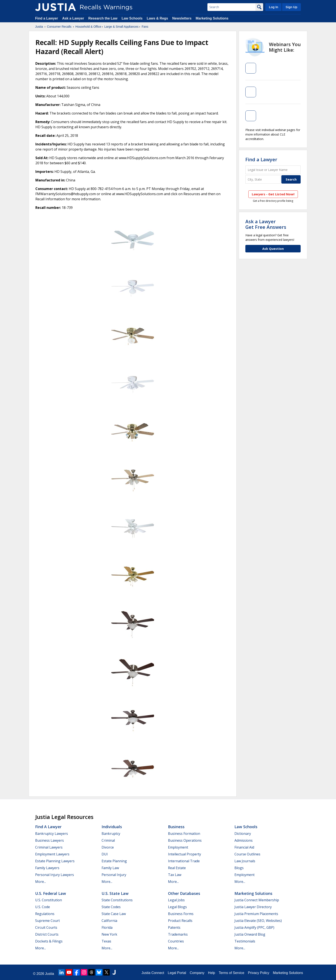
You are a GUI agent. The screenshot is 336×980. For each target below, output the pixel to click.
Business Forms (181, 914)
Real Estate (177, 868)
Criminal (108, 840)
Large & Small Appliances (121, 27)
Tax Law (175, 875)
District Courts (47, 934)
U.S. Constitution (49, 900)
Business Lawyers (49, 840)
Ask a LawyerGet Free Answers (266, 224)
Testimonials (245, 941)
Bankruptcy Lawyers (52, 834)
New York (109, 934)
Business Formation (184, 834)
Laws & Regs (157, 18)
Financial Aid (244, 847)
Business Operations (185, 840)
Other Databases (184, 893)
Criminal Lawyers (49, 847)
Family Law (110, 868)
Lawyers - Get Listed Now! (273, 194)
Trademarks (178, 934)
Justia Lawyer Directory (253, 907)
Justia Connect (153, 973)
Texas (106, 941)
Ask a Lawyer (74, 18)
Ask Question (273, 249)
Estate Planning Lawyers (55, 861)
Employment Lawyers (52, 854)
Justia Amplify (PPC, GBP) (254, 927)
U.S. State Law (115, 893)
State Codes (111, 907)
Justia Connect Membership (257, 900)
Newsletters (182, 18)
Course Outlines (247, 854)
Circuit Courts (46, 927)
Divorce (108, 847)
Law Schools (132, 18)
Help (212, 973)
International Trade (184, 861)
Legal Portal (177, 973)
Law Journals (245, 861)
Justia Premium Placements (256, 914)
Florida (107, 927)
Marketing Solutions (212, 18)
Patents (174, 927)
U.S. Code (43, 907)
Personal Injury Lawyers (55, 875)
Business (176, 827)
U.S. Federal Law (51, 893)
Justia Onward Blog (250, 934)
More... (40, 882)
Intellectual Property (184, 854)
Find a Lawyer (47, 18)
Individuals (112, 827)
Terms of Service (232, 973)
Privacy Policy (259, 973)
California (109, 921)
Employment (178, 847)
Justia (39, 27)
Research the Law (103, 18)
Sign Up (291, 7)
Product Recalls (180, 921)
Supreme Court (47, 921)
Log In (274, 7)
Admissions (244, 840)
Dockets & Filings (49, 941)
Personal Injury (114, 875)
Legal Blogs (177, 907)
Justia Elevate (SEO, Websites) (258, 921)
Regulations (45, 914)
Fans (145, 27)
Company (197, 973)
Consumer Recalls (59, 27)
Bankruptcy (111, 834)
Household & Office (88, 27)
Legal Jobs (176, 900)
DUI (105, 854)
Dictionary (243, 834)
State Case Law (114, 914)
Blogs (239, 868)
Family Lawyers (47, 868)
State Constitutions (117, 900)
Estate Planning (114, 861)
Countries (176, 941)
